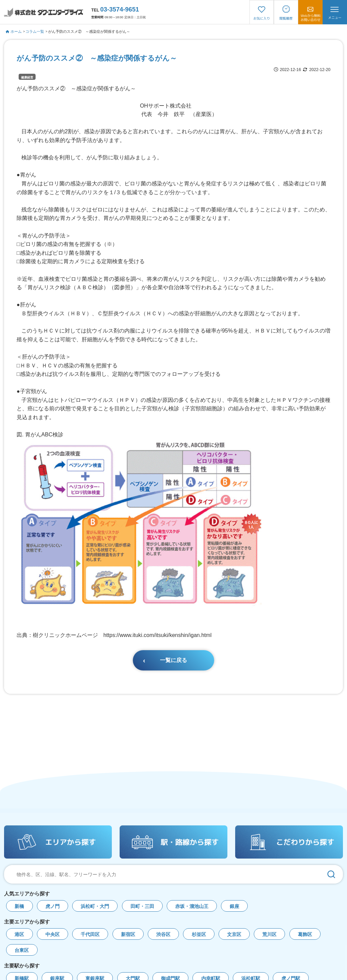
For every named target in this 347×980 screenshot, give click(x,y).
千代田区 (90, 935)
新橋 (19, 906)
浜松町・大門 (95, 906)
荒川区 (269, 935)
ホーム (14, 31)
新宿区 (128, 935)
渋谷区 (163, 935)
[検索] (331, 874)
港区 (19, 935)
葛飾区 (305, 935)
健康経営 (27, 77)
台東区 (22, 950)
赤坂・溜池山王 (192, 906)
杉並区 (199, 935)
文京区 (234, 935)
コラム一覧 (35, 31)
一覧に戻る (173, 660)
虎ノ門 (53, 906)
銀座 (234, 906)
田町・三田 (142, 906)
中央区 (53, 935)
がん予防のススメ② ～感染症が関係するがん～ (89, 31)
